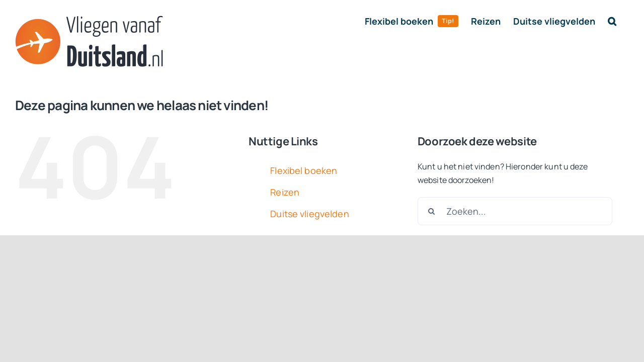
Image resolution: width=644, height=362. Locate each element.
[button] (625, 21)
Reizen (285, 192)
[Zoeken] (432, 211)
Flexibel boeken (304, 170)
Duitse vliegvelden (309, 214)
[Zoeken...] (515, 211)
